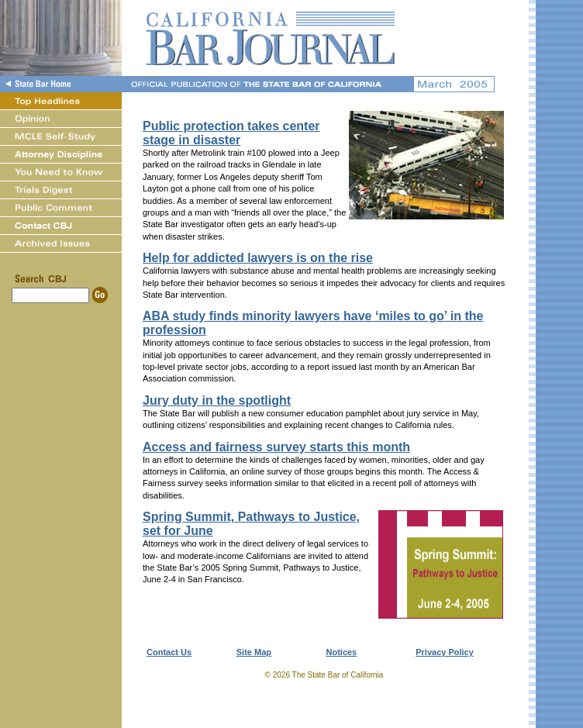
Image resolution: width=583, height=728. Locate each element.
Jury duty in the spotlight (217, 400)
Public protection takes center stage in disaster (231, 133)
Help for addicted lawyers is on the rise (258, 258)
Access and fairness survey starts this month (276, 447)
